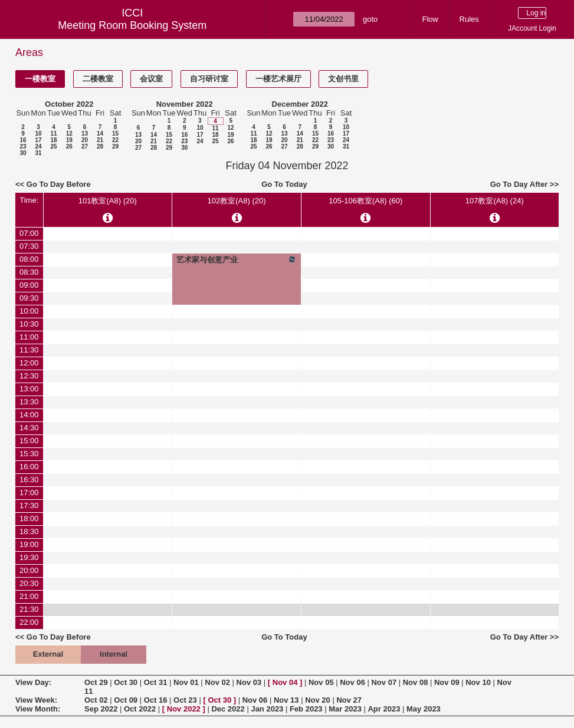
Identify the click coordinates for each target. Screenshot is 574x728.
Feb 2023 (306, 709)
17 (38, 140)
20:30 (29, 583)
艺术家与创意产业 (237, 259)
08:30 (29, 272)
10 (38, 134)
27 (85, 146)
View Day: (33, 682)
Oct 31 (156, 682)
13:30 (29, 402)
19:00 (29, 544)
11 (53, 134)
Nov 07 (384, 682)
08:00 (29, 259)
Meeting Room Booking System (132, 25)
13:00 (29, 389)
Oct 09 (126, 700)
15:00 (29, 441)
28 (100, 146)
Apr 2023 (384, 709)
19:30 (29, 557)
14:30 (29, 428)
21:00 (29, 596)
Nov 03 (249, 682)
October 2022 (69, 104)
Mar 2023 (345, 709)
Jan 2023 (267, 709)
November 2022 (185, 104)
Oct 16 (156, 700)
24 (38, 146)
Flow (430, 19)
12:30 (29, 376)
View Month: (38, 709)
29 (115, 146)
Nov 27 (349, 700)
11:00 (29, 337)
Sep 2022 (101, 709)
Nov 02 (217, 682)
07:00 (29, 233)
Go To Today (284, 184)
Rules (469, 19)
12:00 (29, 363)
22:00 (29, 622)
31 (38, 153)
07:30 (29, 246)
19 (69, 140)
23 (23, 146)
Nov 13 (286, 700)
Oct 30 (126, 682)
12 (69, 134)
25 (53, 146)
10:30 (29, 324)
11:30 (29, 350)
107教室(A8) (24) (495, 201)
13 (85, 134)
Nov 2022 (184, 709)
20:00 (29, 570)
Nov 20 (318, 700)
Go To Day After (519, 184)
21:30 (29, 609)
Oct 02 (96, 700)
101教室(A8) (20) (108, 201)
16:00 (29, 467)
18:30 (29, 531)
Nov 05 (321, 682)
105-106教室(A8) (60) (365, 201)
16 (23, 140)
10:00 (29, 311)
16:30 (29, 480)
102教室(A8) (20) (237, 201)
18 (53, 140)
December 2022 (300, 104)
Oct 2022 (140, 709)
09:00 (29, 285)
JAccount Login (532, 28)
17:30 (29, 505)
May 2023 (424, 709)
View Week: (36, 700)
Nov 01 (186, 682)
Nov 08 (416, 682)
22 (115, 140)
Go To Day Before (59, 184)
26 (69, 146)
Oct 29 (96, 682)
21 (100, 140)
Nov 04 (285, 682)
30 (23, 153)
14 (100, 134)
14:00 (29, 415)
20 (85, 140)
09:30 (29, 298)
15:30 (29, 454)
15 (115, 134)
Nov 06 (352, 682)
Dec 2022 (228, 709)
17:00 (29, 493)
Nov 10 (478, 682)
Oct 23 (185, 700)
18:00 (29, 518)
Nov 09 (447, 682)
